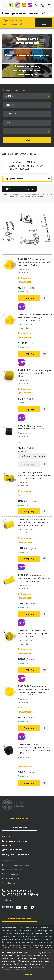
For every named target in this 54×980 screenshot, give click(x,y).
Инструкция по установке (15, 854)
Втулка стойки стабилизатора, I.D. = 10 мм (32, 427)
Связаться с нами (43, 22)
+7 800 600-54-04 (17, 891)
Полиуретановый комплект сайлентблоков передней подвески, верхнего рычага (35, 475)
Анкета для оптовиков (20, 919)
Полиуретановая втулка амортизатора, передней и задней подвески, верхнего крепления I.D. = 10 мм (34, 691)
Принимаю (27, 974)
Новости (6, 845)
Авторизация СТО (20, 818)
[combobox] (27, 96)
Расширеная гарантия (12, 869)
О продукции (8, 860)
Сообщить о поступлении (33, 456)
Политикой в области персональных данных (23, 968)
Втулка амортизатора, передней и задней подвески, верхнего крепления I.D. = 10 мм (35, 749)
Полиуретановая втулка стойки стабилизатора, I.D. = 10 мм (35, 373)
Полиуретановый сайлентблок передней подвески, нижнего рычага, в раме (34, 578)
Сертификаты (8, 883)
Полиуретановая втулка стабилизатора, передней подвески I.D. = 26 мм (34, 262)
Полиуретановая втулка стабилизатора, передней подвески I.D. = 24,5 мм (35, 318)
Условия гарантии (10, 874)
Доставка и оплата (12, 850)
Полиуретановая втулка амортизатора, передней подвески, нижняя (34, 634)
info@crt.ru (7, 900)
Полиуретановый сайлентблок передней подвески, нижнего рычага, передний (34, 522)
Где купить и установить (15, 841)
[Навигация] (27, 179)
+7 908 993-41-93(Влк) (20, 895)
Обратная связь (20, 828)
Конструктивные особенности (16, 865)
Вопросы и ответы (10, 878)
